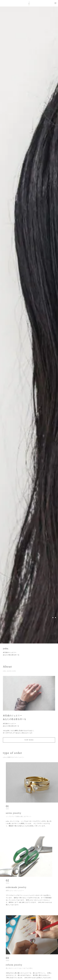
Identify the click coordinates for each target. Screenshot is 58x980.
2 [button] (53, 618)
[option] (29, 325)
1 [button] (50, 618)
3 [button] (56, 618)
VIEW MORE (29, 741)
